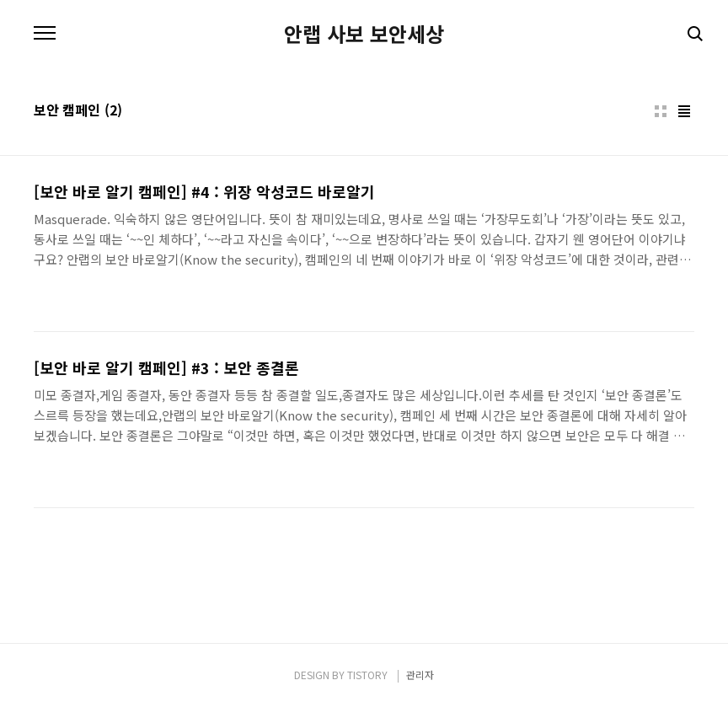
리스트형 (684, 111)
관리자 (420, 675)
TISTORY (367, 675)
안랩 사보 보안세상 (364, 34)
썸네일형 (661, 111)
